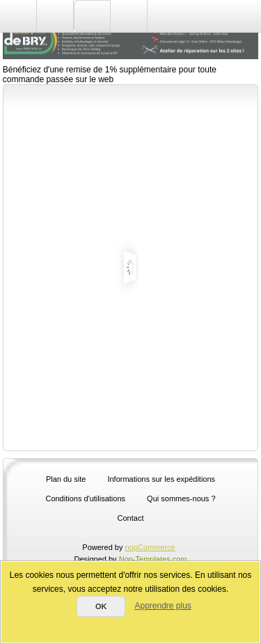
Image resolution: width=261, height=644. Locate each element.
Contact (131, 518)
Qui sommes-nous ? (181, 498)
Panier (129, 16)
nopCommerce (150, 547)
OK (101, 606)
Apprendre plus (163, 606)
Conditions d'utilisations (85, 498)
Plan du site (66, 479)
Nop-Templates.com (153, 559)
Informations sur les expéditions (161, 479)
